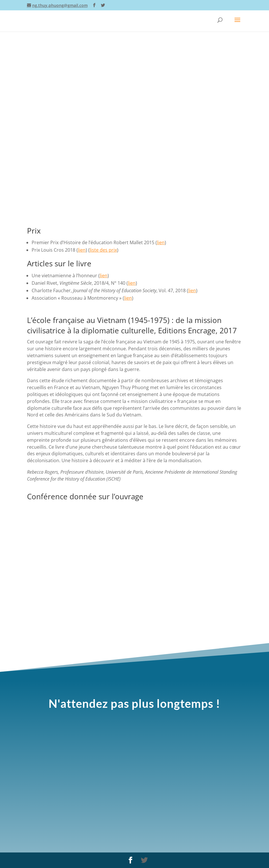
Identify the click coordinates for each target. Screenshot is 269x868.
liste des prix (103, 250)
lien (161, 242)
